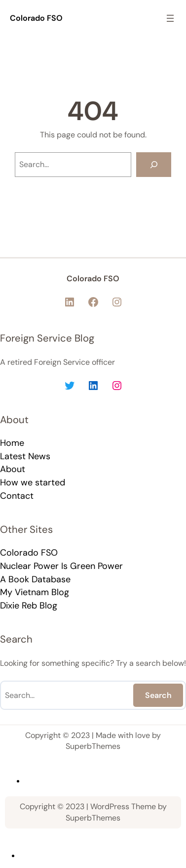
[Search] (154, 164)
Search (158, 695)
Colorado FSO (36, 18)
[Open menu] (170, 18)
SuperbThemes (93, 746)
